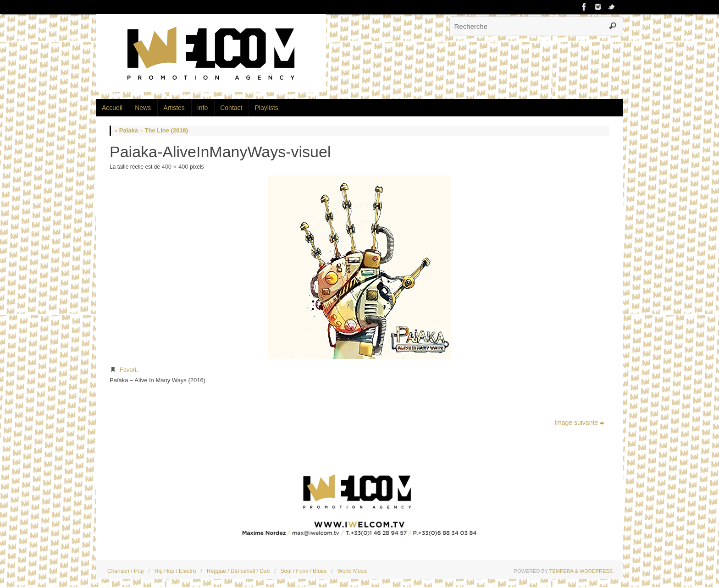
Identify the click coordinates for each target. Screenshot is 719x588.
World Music (353, 571)
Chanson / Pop (125, 571)
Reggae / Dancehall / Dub (238, 571)
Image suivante (579, 423)
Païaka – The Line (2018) (151, 130)
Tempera (561, 571)
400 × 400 (175, 167)
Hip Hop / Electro (175, 571)
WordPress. (597, 571)
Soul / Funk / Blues (304, 571)
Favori (128, 370)
